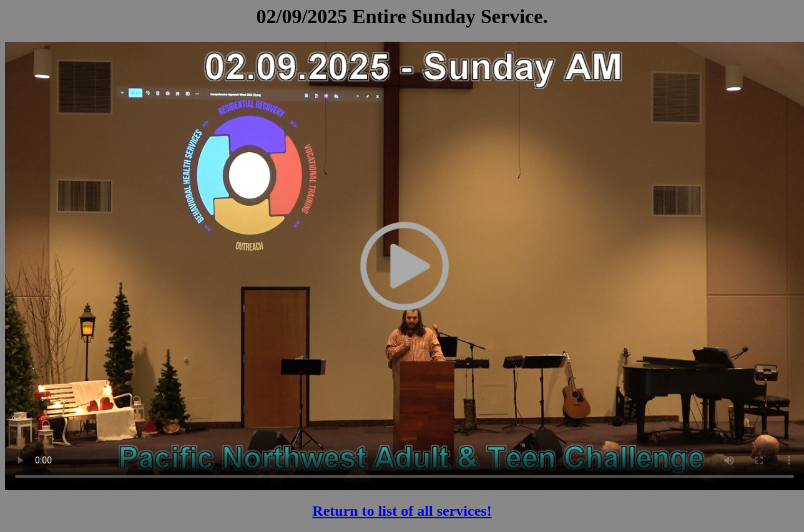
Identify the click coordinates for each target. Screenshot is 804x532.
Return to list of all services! (402, 511)
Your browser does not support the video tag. (404, 266)
